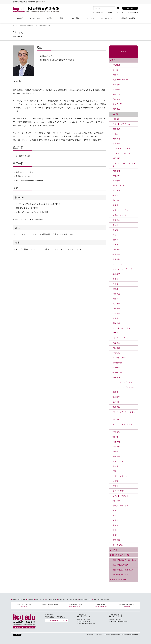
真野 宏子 (116, 456)
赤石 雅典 (116, 109)
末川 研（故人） (119, 545)
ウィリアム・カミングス (122, 153)
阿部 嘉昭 (116, 119)
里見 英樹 (116, 259)
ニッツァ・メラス (120, 358)
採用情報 (30, 600)
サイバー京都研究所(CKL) (127, 606)
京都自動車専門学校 (75, 606)
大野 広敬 (116, 176)
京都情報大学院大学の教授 (36, 25)
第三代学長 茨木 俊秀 (120, 565)
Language (130, 8)
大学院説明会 (99, 12)
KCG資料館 (101, 606)
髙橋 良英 (116, 294)
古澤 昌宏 (116, 407)
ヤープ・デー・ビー (120, 506)
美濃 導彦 (116, 85)
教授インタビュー (119, 580)
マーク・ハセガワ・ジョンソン (124, 426)
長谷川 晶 (116, 368)
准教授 (115, 550)
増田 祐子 (116, 437)
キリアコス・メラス (120, 210)
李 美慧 (115, 525)
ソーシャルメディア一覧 (101, 600)
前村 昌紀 (116, 432)
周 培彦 (115, 279)
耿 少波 (115, 230)
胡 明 (115, 235)
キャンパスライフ (108, 18)
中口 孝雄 (116, 348)
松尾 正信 (116, 447)
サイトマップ (40, 600)
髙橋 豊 (115, 289)
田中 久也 (116, 99)
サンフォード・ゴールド (122, 269)
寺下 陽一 (116, 70)
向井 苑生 (116, 481)
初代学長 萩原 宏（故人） (122, 555)
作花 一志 (116, 254)
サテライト (90, 18)
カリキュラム (35, 18)
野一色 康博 (117, 363)
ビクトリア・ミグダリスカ (123, 387)
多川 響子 (116, 304)
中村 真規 (116, 94)
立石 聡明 (116, 313)
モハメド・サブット (120, 496)
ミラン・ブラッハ (120, 476)
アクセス (122, 12)
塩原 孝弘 (116, 274)
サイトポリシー (51, 600)
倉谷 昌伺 (116, 220)
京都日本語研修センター (50, 606)
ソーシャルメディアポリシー (67, 600)
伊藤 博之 (116, 139)
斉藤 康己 (116, 250)
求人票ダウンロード (19, 600)
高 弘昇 (115, 225)
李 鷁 (115, 511)
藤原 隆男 (116, 397)
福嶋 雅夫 (116, 392)
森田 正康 (116, 501)
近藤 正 (115, 240)
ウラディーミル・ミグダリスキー (124, 165)
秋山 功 (115, 114)
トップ (16, 25)
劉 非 (115, 530)
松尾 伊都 (116, 442)
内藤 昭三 (116, 343)
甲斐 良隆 (116, 190)
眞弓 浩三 (116, 466)
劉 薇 (115, 535)
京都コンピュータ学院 (24, 606)
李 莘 (115, 515)
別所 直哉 (116, 419)
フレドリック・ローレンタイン (124, 413)
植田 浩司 (116, 158)
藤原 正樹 (116, 402)
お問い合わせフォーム (57, 620)
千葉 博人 (116, 318)
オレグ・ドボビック (120, 186)
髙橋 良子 (116, 299)
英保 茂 (115, 75)
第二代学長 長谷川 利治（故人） (125, 560)
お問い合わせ (134, 12)
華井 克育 (116, 377)
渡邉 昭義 (116, 540)
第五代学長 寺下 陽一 (120, 575)
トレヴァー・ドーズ (120, 338)
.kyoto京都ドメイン (85, 600)
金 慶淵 (115, 205)
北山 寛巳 (116, 200)
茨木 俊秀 (116, 89)
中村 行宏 (116, 353)
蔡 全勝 (115, 245)
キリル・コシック (120, 215)
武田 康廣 (116, 309)
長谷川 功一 (117, 373)
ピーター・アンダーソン (122, 382)
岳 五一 (115, 195)
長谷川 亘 (116, 65)
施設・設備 (75, 18)
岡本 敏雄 (116, 181)
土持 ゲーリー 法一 (120, 80)
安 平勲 (115, 134)
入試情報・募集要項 (128, 18)
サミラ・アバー (119, 264)
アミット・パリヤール (121, 124)
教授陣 (49, 18)
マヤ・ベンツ (118, 461)
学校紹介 (20, 18)
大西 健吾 (116, 171)
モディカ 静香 (118, 491)
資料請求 (111, 12)
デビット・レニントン (121, 328)
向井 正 (115, 486)
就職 (62, 18)
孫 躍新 (115, 284)
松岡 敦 (115, 452)
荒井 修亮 (116, 129)
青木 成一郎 (117, 104)
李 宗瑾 (115, 520)
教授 (114, 60)
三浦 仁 (115, 471)
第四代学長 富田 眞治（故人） (124, 570)
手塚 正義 (116, 323)
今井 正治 (116, 144)
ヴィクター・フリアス (121, 149)
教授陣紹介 (23, 25)
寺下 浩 (115, 333)
